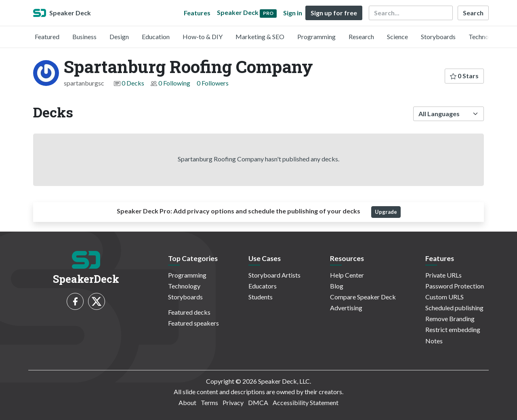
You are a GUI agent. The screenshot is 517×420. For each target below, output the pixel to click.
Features (197, 13)
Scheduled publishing (454, 308)
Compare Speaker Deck (363, 297)
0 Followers (213, 83)
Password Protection (455, 286)
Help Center (347, 275)
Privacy (233, 402)
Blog (337, 286)
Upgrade (386, 212)
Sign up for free (334, 13)
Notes (434, 341)
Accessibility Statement (306, 402)
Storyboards (438, 37)
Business (84, 37)
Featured (47, 37)
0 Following (174, 83)
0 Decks (133, 83)
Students (261, 297)
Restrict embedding (453, 329)
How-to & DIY (203, 37)
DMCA (258, 402)
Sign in (293, 13)
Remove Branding (450, 319)
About (187, 402)
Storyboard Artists (274, 275)
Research (361, 37)
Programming (316, 37)
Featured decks (189, 312)
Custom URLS (444, 297)
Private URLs (443, 275)
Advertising (346, 308)
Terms (209, 402)
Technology (485, 37)
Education (156, 37)
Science (397, 37)
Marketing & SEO (260, 37)
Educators (263, 286)
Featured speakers (193, 323)
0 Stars (464, 76)
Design (119, 37)
